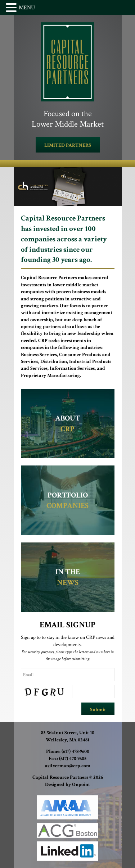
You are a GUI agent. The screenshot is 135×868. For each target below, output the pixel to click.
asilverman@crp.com (68, 766)
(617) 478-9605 (73, 759)
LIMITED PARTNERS (68, 145)
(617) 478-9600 (75, 751)
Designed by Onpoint (67, 785)
